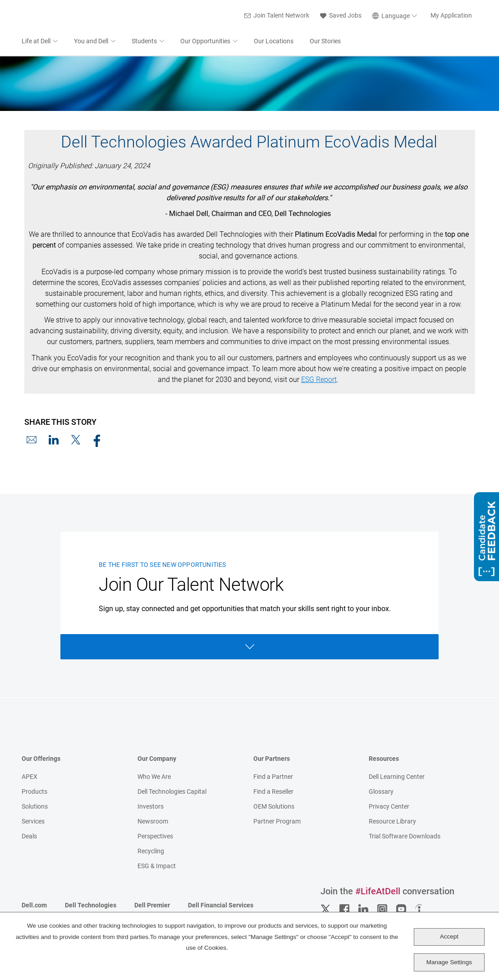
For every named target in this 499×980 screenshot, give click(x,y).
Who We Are (154, 778)
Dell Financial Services (221, 906)
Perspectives (155, 837)
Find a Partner (273, 778)
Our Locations (274, 42)
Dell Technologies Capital (172, 792)
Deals (29, 837)
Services (33, 822)
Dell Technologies (91, 906)
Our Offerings (41, 759)
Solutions (35, 807)
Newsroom (153, 822)
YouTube (401, 910)
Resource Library (392, 822)
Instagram (382, 910)
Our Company (157, 759)
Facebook (98, 441)
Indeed (420, 910)
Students (144, 42)
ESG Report (319, 380)
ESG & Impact (157, 867)
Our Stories (325, 42)
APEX (30, 778)
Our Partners (272, 759)
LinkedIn (54, 441)
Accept (449, 936)
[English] (396, 16)
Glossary (381, 792)
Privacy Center (389, 807)
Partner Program (277, 822)
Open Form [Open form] (250, 648)
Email (32, 441)
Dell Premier (152, 906)
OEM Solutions (274, 807)
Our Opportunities (205, 42)
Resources (384, 759)
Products (34, 792)
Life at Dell (36, 42)
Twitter (325, 910)
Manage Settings (449, 962)
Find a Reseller (273, 792)
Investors (151, 807)
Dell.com (34, 906)
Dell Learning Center (397, 778)
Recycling (151, 852)
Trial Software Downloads (405, 837)
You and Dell (91, 42)
